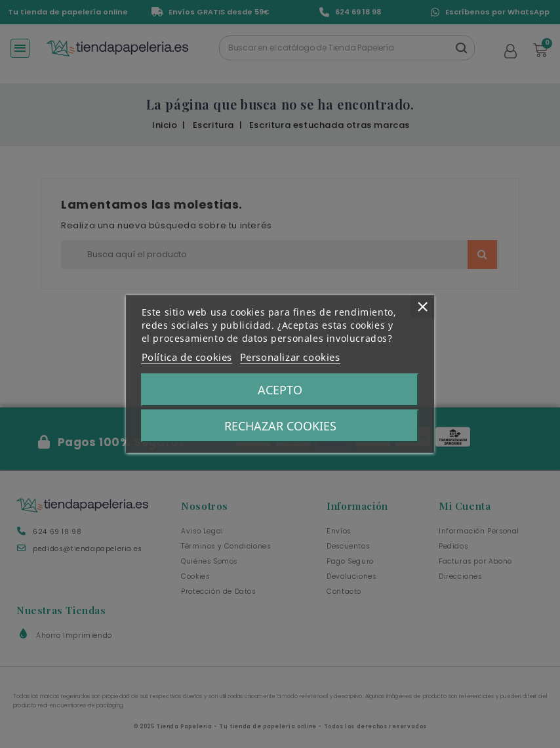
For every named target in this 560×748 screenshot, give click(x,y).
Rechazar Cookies (280, 426)
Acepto (280, 390)
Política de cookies (187, 357)
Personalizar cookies (290, 357)
